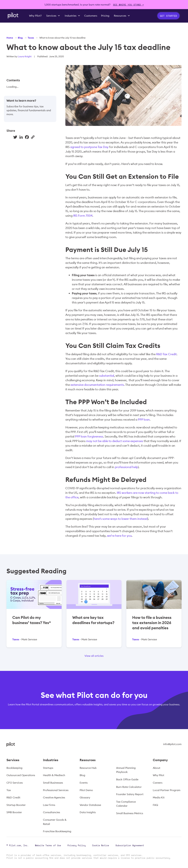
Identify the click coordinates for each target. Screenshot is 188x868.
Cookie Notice (101, 845)
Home (10, 38)
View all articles (94, 656)
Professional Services (56, 790)
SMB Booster (14, 812)
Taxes (31, 38)
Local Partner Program (167, 790)
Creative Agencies (54, 797)
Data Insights (88, 812)
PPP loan (144, 420)
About (157, 768)
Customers (91, 16)
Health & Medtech (54, 775)
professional (123, 467)
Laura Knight (25, 56)
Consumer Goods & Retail (55, 822)
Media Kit (159, 797)
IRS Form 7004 (83, 216)
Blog (20, 38)
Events (84, 783)
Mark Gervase (29, 639)
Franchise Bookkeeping (57, 831)
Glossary (85, 797)
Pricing (105, 16)
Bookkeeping (14, 768)
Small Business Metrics (130, 813)
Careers (158, 783)
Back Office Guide (127, 779)
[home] (13, 16)
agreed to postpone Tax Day (89, 147)
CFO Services (15, 783)
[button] (53, 16)
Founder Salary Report (130, 794)
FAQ (155, 805)
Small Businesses (53, 783)
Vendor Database (90, 805)
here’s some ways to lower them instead (121, 519)
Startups (48, 768)
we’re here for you (119, 536)
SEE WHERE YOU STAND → (128, 5)
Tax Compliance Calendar (126, 804)
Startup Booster (16, 805)
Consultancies (52, 812)
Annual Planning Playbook (126, 770)
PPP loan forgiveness (89, 436)
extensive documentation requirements (97, 385)
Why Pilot (158, 775)
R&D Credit (13, 797)
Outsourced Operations (21, 775)
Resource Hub (88, 768)
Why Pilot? (35, 16)
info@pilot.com (172, 744)
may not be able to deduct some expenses (115, 441)
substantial (107, 376)
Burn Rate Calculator (129, 787)
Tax (9, 790)
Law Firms (49, 805)
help (135, 467)
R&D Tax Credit (166, 354)
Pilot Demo (86, 790)
